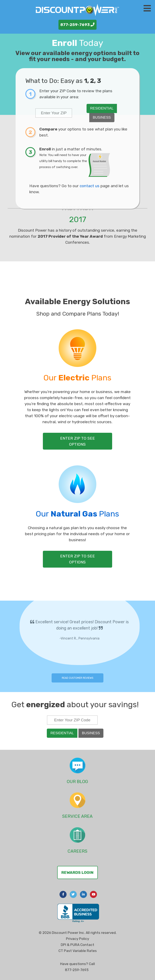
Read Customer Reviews (78, 678)
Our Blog (77, 781)
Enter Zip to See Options (77, 441)
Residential (102, 108)
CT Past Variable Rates (78, 951)
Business (102, 117)
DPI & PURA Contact (77, 945)
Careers (77, 851)
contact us (90, 186)
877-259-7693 (77, 25)
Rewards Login (77, 872)
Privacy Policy (77, 939)
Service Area (77, 816)
